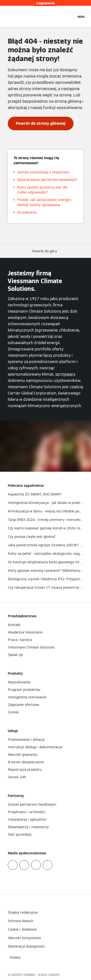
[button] (46, 251)
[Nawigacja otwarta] (81, 16)
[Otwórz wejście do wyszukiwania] (70, 16)
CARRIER (54, 975)
